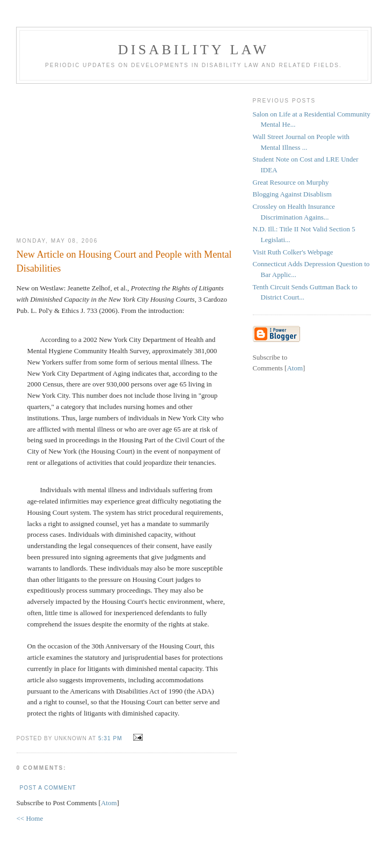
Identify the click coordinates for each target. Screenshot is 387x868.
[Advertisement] (127, 156)
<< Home (30, 818)
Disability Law (193, 50)
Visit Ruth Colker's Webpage (293, 252)
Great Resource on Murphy (291, 182)
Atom (109, 803)
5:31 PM (111, 738)
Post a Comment (48, 788)
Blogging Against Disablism (292, 194)
